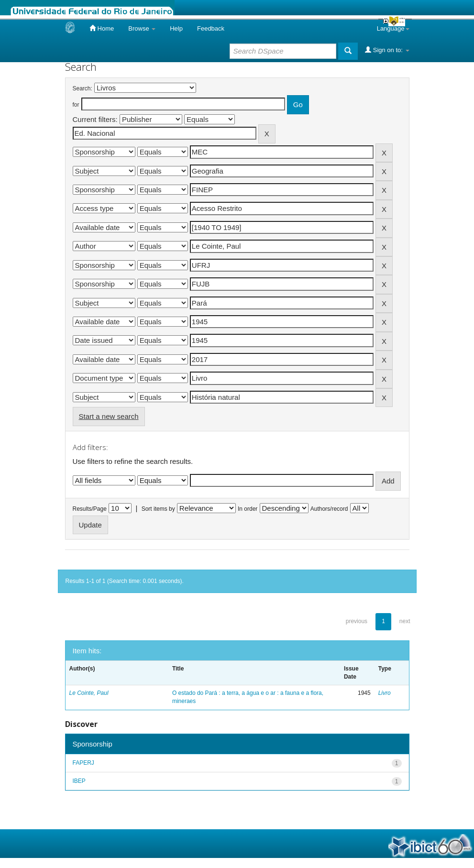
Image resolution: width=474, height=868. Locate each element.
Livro (385, 693)
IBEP (79, 781)
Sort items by (158, 509)
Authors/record (329, 509)
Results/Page (90, 509)
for (76, 105)
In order (248, 509)
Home (102, 28)
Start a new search (109, 416)
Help (176, 28)
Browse (142, 28)
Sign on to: (387, 50)
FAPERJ (83, 763)
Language (393, 28)
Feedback (211, 28)
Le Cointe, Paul (89, 693)
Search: (83, 88)
